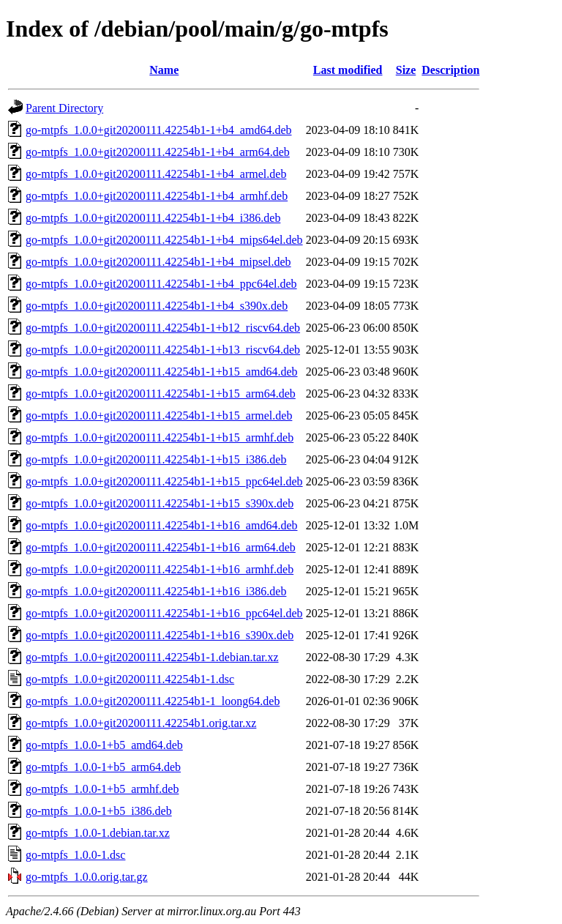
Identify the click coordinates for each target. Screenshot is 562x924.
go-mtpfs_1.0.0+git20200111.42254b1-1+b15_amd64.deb (162, 372)
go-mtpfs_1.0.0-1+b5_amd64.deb (104, 745)
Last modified (348, 70)
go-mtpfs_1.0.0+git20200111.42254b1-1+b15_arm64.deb (161, 394)
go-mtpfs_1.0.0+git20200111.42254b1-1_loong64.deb (153, 701)
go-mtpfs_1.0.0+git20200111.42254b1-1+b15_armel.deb (159, 416)
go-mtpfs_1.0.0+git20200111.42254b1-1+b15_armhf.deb (160, 437)
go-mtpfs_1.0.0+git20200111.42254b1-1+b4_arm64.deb (158, 152)
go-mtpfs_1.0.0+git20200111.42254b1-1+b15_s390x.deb (160, 503)
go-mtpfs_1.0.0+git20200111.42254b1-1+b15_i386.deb (156, 459)
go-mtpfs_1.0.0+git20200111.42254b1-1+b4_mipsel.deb (158, 262)
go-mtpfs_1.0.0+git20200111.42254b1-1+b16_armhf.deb (160, 569)
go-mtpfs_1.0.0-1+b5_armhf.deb (102, 789)
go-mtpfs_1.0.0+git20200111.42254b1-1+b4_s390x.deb (157, 306)
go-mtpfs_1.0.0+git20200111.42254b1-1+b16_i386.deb (156, 591)
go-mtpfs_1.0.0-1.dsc (75, 855)
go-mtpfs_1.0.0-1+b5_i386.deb (99, 811)
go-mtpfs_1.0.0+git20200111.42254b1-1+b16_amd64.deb (162, 525)
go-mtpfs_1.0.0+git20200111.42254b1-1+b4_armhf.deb (157, 196)
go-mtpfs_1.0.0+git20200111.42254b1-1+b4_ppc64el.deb (161, 284)
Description (450, 70)
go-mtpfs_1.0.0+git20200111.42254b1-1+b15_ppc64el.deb (164, 481)
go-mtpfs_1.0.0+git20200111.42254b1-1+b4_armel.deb (156, 174)
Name (164, 70)
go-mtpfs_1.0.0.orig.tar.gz (87, 877)
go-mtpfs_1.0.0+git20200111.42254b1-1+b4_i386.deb (153, 218)
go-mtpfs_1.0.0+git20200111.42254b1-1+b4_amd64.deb (159, 130)
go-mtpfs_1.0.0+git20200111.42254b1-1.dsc (130, 679)
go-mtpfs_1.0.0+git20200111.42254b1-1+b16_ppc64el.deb (164, 613)
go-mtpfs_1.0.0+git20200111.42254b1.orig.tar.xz (141, 723)
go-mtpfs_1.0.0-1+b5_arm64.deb (103, 767)
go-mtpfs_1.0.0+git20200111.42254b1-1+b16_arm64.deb (161, 547)
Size (406, 70)
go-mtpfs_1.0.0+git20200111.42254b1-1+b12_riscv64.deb (163, 328)
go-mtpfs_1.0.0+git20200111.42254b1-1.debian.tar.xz (152, 657)
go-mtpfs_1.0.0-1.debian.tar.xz (98, 833)
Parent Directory (64, 108)
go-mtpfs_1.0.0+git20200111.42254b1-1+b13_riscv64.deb (163, 350)
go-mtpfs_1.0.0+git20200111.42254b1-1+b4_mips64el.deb (164, 240)
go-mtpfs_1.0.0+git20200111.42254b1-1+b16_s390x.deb (160, 635)
